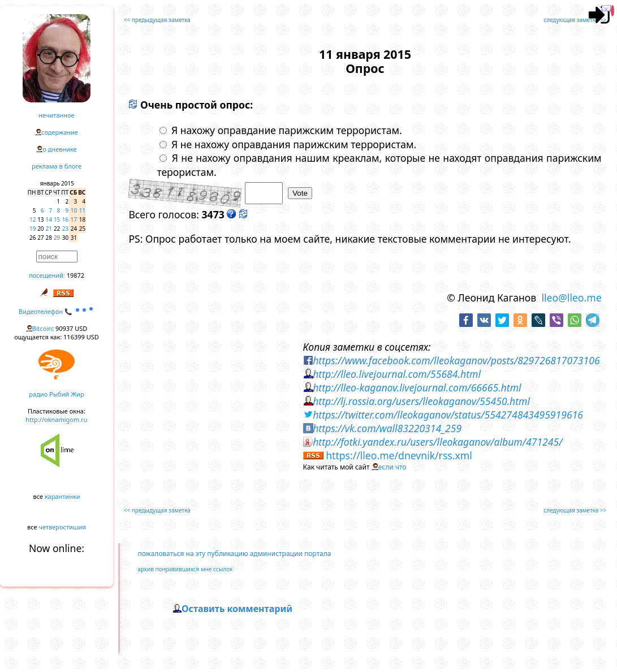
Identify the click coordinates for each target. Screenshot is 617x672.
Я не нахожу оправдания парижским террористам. (288, 144)
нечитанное (56, 115)
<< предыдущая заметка (157, 20)
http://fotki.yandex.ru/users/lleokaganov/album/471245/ (437, 442)
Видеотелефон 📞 (57, 311)
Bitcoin (42, 328)
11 (82, 210)
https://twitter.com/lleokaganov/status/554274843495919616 (448, 415)
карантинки (62, 496)
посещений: (47, 275)
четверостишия (62, 527)
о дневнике (59, 149)
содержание (60, 132)
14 (49, 219)
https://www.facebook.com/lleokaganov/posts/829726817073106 (456, 360)
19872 (75, 275)
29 (57, 238)
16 (65, 219)
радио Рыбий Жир (56, 394)
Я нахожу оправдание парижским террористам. (281, 130)
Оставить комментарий (237, 609)
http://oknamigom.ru (56, 419)
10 (74, 210)
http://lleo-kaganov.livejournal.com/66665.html (417, 387)
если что (392, 467)
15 (57, 219)
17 (74, 219)
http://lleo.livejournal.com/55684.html (397, 374)
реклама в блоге (57, 166)
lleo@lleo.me (571, 298)
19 (33, 229)
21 (49, 229)
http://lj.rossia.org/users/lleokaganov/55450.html (421, 401)
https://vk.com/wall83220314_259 (387, 428)
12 (33, 219)
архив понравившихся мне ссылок (185, 569)
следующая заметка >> (575, 20)
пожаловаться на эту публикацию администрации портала (234, 553)
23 (65, 229)
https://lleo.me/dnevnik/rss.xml (399, 455)
